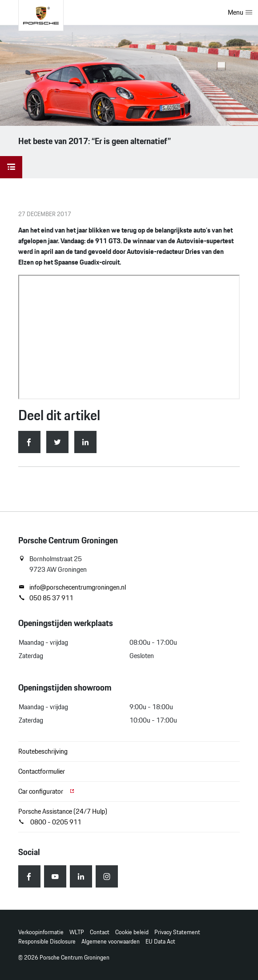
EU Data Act (160, 942)
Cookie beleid (132, 932)
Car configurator (47, 791)
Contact (100, 932)
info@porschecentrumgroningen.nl (72, 587)
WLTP (77, 932)
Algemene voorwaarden (111, 942)
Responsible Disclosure (47, 942)
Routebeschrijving (43, 751)
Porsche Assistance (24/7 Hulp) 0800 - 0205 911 (63, 817)
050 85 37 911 (46, 598)
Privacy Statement (177, 932)
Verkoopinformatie (41, 932)
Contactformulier (42, 771)
